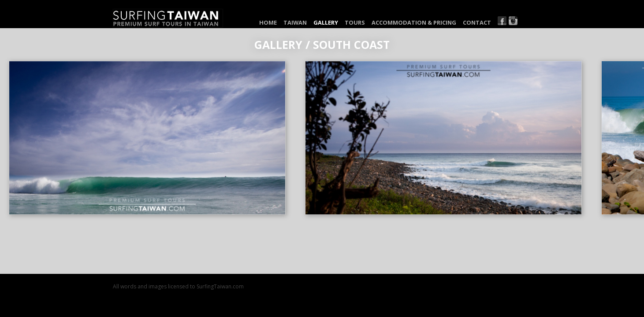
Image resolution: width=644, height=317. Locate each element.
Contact (477, 22)
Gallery (326, 22)
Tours (355, 22)
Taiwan (295, 22)
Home (268, 22)
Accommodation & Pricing (414, 22)
